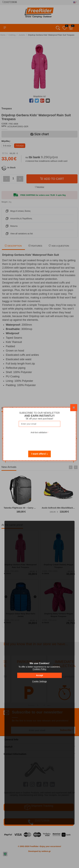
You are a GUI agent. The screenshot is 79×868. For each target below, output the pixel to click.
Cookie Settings (39, 681)
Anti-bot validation (39, 432)
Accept (40, 675)
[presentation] (39, 440)
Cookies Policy (39, 669)
